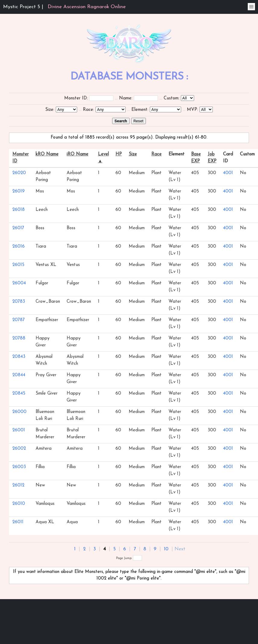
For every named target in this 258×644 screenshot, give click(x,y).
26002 (19, 449)
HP (119, 154)
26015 (18, 265)
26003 (19, 467)
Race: (88, 110)
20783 (19, 302)
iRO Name (77, 154)
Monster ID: (76, 98)
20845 (19, 394)
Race (156, 154)
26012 (18, 485)
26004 (19, 283)
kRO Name (47, 154)
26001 (19, 430)
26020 (19, 173)
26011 (18, 522)
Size (133, 154)
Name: (126, 98)
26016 (19, 247)
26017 (18, 228)
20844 (19, 375)
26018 (19, 210)
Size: (50, 110)
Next (180, 549)
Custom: (171, 98)
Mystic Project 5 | (64, 7)
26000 (19, 412)
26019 (19, 191)
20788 (19, 338)
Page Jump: (129, 558)
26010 (19, 504)
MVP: (192, 110)
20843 (19, 357)
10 (166, 549)
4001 (228, 173)
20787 (19, 320)
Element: (140, 110)
